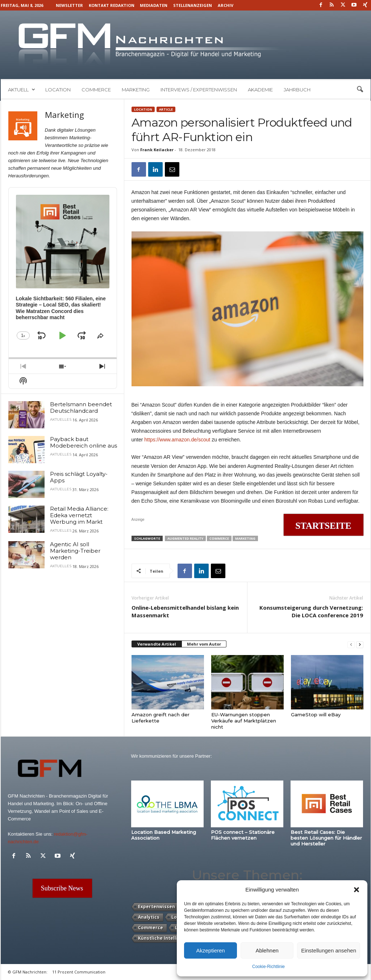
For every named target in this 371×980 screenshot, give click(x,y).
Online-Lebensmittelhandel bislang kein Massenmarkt (185, 611)
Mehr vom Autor (204, 644)
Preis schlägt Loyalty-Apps (79, 477)
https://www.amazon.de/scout (177, 440)
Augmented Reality (185, 538)
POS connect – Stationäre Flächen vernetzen (243, 835)
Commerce (96, 90)
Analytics (149, 917)
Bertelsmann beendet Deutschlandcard (81, 407)
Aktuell (22, 90)
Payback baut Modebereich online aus (84, 442)
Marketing (136, 90)
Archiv (226, 5)
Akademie (260, 90)
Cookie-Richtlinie (268, 967)
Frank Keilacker (157, 150)
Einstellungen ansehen (329, 950)
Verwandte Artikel (157, 644)
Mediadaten (154, 5)
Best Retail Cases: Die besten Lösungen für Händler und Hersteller (326, 838)
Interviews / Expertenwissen (199, 90)
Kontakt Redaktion (112, 5)
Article (166, 109)
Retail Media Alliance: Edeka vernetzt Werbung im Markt (79, 515)
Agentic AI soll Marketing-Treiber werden (75, 551)
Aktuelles (61, 420)
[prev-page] (351, 644)
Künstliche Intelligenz (163, 938)
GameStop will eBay (316, 715)
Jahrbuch (297, 90)
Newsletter (69, 5)
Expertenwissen (157, 907)
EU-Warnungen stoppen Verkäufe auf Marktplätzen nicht (244, 721)
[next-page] (360, 644)
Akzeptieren (210, 950)
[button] (357, 890)
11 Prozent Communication (79, 972)
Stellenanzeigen (193, 5)
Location (58, 90)
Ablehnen (267, 950)
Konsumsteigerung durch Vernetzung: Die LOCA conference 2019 (311, 611)
